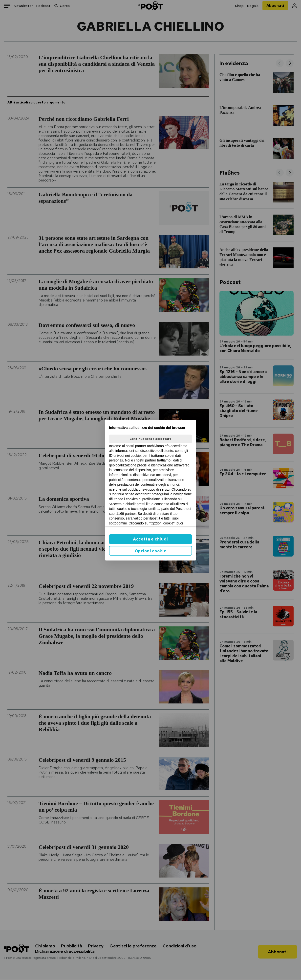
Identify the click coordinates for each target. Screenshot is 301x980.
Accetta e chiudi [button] (150, 539)
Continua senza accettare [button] (150, 439)
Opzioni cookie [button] (151, 551)
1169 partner (126, 514)
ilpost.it (155, 518)
